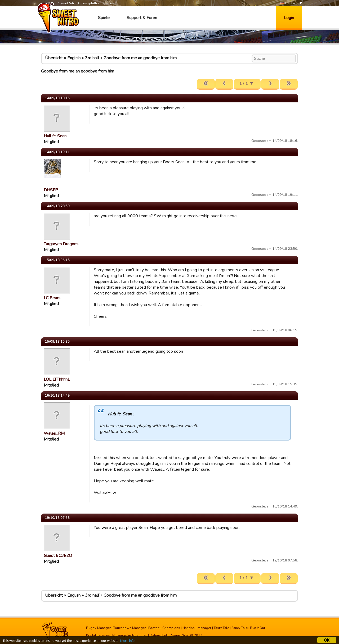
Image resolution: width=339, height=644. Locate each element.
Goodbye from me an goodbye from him (140, 58)
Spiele (104, 18)
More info (127, 641)
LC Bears (52, 298)
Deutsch (289, 3)
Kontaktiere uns (98, 635)
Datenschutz (159, 635)
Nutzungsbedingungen (130, 635)
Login (289, 18)
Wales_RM (54, 433)
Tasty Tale (221, 628)
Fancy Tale (240, 628)
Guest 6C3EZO (58, 556)
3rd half (92, 58)
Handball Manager (197, 628)
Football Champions (164, 628)
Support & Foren (142, 18)
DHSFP (51, 190)
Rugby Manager (99, 628)
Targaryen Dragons (61, 244)
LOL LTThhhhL (57, 379)
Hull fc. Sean (55, 136)
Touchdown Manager (130, 628)
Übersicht (54, 58)
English (74, 58)
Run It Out (258, 628)
